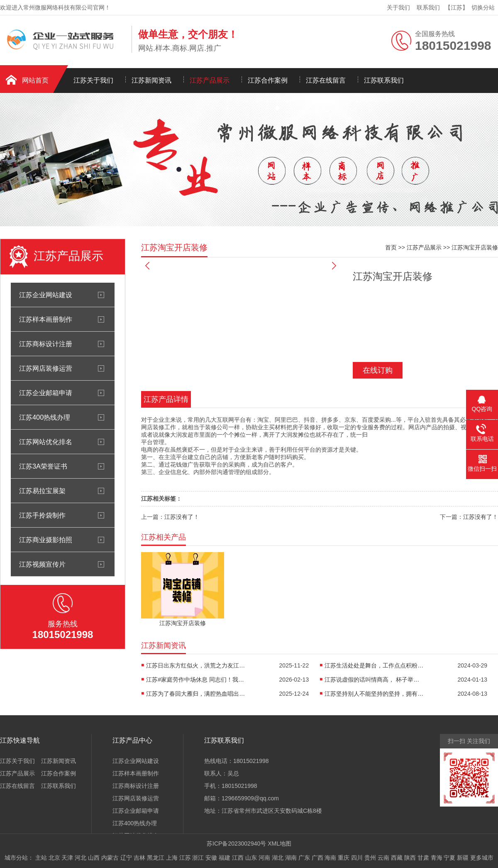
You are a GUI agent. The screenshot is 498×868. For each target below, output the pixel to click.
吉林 (139, 858)
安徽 (211, 858)
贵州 (370, 858)
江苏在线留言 (326, 80)
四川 (357, 858)
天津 (67, 858)
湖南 (291, 858)
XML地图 (280, 844)
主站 (41, 858)
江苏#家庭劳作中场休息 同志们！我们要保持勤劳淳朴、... (196, 680)
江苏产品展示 (210, 80)
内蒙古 (110, 858)
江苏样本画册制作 (46, 319)
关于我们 (398, 7)
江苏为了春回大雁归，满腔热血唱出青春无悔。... (196, 694)
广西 (317, 858)
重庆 (344, 858)
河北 (81, 858)
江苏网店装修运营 (46, 368)
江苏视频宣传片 (42, 564)
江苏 (185, 858)
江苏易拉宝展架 (42, 491)
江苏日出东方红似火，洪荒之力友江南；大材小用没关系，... (196, 665)
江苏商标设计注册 (46, 344)
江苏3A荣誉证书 (43, 466)
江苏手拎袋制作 (42, 515)
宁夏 (449, 858)
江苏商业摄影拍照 (46, 540)
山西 (94, 858)
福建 (225, 858)
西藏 (397, 858)
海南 (330, 858)
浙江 (198, 858)
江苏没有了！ (182, 517)
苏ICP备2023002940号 (236, 844)
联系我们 (428, 7)
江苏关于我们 (93, 80)
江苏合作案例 (268, 80)
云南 (383, 858)
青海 (437, 858)
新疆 (463, 858)
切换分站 (483, 7)
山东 (251, 858)
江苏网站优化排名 (46, 442)
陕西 (410, 858)
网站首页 (35, 80)
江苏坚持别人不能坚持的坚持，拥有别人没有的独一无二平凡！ (374, 694)
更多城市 (482, 858)
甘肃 (423, 858)
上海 (172, 858)
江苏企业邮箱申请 (46, 393)
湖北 (278, 858)
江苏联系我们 (384, 80)
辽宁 (126, 858)
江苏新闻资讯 (151, 80)
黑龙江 (156, 858)
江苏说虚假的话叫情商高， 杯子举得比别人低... (374, 680)
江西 (238, 858)
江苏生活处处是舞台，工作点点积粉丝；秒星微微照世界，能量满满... (374, 665)
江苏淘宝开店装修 (475, 247)
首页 (391, 247)
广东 (304, 858)
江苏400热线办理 (45, 417)
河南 (264, 858)
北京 (54, 858)
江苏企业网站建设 (46, 295)
